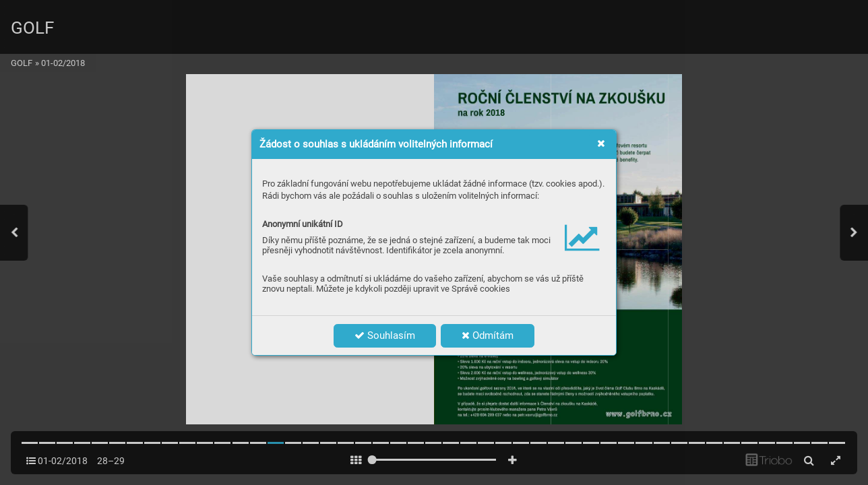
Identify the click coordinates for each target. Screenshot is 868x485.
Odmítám (488, 335)
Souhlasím (385, 335)
